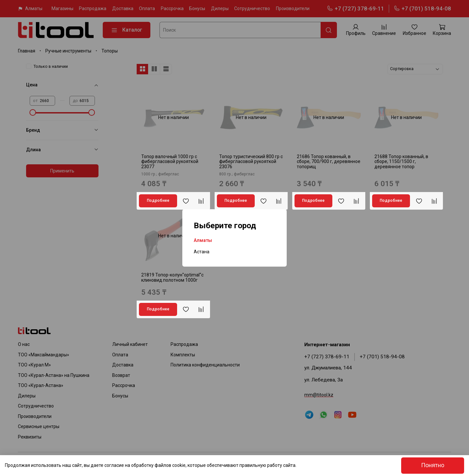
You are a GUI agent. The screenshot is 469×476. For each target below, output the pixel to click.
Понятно (433, 465)
